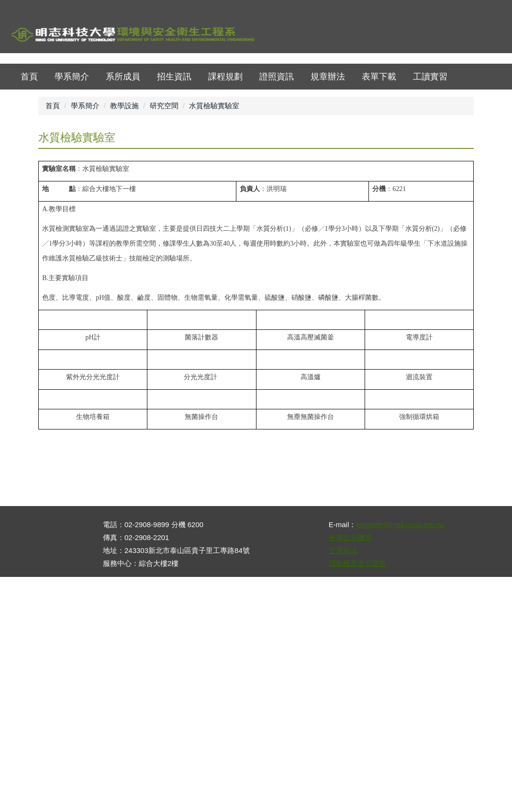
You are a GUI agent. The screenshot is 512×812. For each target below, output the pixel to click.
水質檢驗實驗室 (214, 192)
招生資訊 (174, 163)
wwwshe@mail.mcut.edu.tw (400, 760)
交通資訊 (343, 785)
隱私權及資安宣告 (357, 798)
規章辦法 (328, 163)
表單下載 (379, 163)
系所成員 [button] (123, 163)
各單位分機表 (350, 773)
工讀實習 (430, 163)
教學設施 (124, 192)
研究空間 (164, 192)
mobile (488, 36)
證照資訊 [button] (277, 163)
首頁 (409, 36)
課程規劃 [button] (225, 163)
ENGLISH (462, 36)
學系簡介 (72, 163)
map (435, 36)
